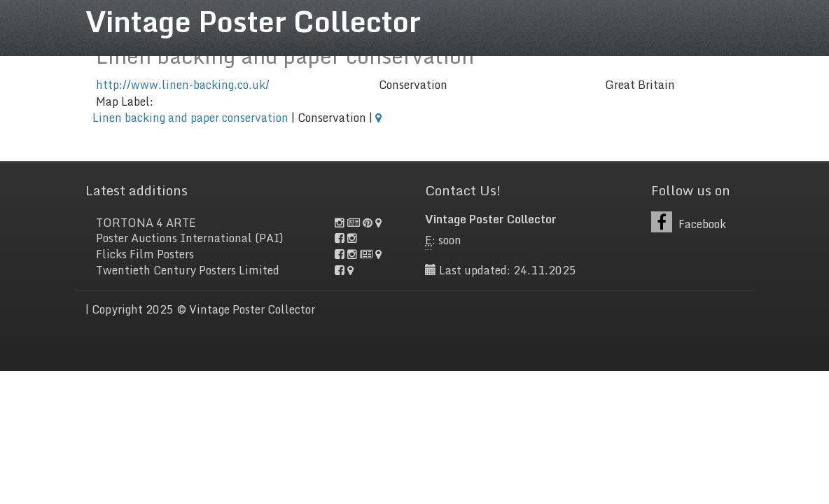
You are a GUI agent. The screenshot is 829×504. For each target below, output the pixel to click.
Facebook (689, 222)
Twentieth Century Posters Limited (188, 270)
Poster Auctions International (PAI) (190, 238)
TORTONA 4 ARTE (146, 223)
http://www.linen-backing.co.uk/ (183, 85)
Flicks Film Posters (145, 254)
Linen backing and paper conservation (190, 118)
